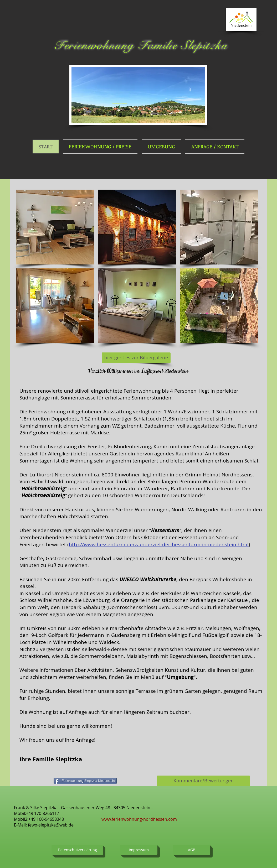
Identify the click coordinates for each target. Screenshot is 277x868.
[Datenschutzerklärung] (77, 850)
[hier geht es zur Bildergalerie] (136, 358)
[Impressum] (139, 850)
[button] (55, 227)
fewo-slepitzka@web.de (51, 825)
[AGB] (192, 850)
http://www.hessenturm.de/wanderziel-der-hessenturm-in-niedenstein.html (159, 544)
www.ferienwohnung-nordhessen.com (139, 819)
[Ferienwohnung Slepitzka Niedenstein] (85, 781)
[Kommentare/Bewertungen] (203, 781)
